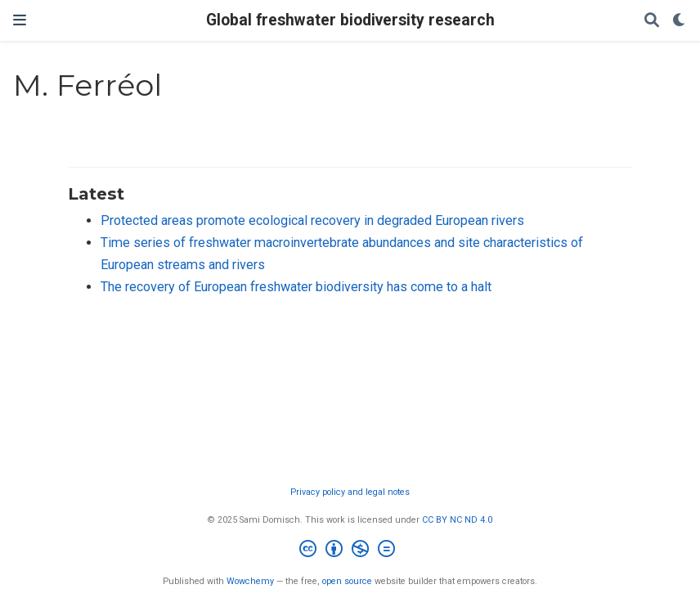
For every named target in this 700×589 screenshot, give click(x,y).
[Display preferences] (680, 21)
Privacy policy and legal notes (350, 492)
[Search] (652, 21)
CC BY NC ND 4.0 (457, 520)
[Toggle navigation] (20, 20)
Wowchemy (250, 581)
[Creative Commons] (350, 551)
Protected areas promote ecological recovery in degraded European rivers (312, 220)
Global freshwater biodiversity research (350, 20)
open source (347, 581)
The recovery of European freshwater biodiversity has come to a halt (296, 287)
